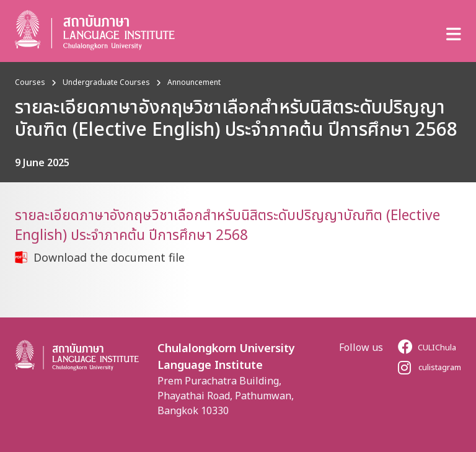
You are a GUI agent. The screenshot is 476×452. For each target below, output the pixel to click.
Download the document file (109, 257)
